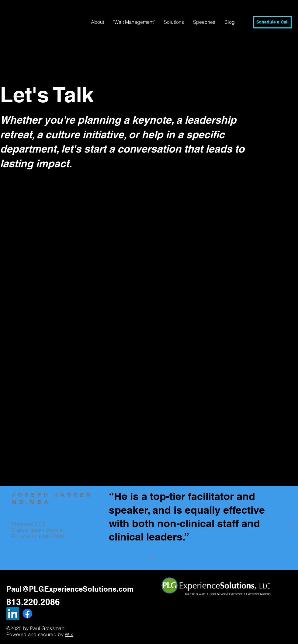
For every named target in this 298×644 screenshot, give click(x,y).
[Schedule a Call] (272, 22)
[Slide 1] (149, 558)
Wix (69, 634)
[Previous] (7, 528)
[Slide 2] (154, 558)
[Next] (291, 528)
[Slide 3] (144, 558)
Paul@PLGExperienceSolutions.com (70, 589)
